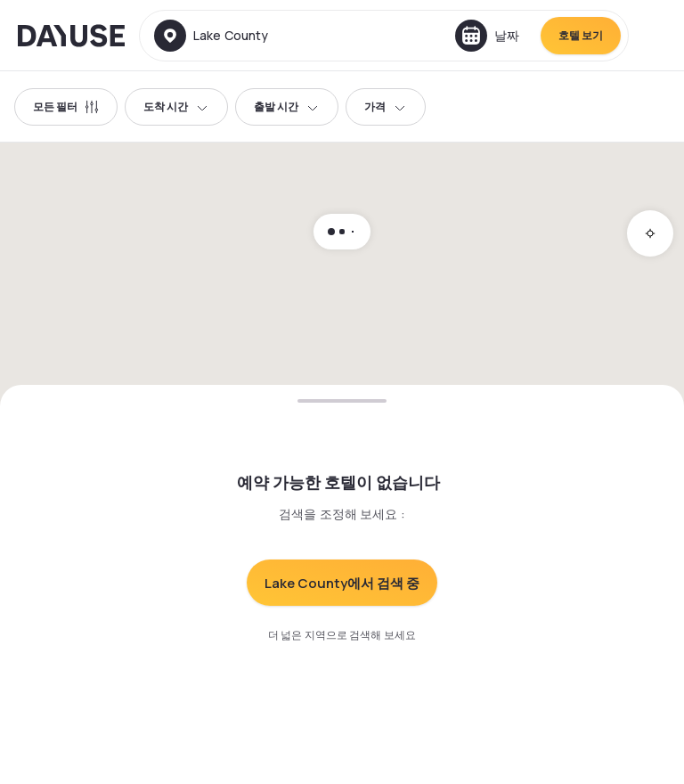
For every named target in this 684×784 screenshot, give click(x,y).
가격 (386, 106)
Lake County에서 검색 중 (342, 583)
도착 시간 (176, 106)
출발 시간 (287, 106)
